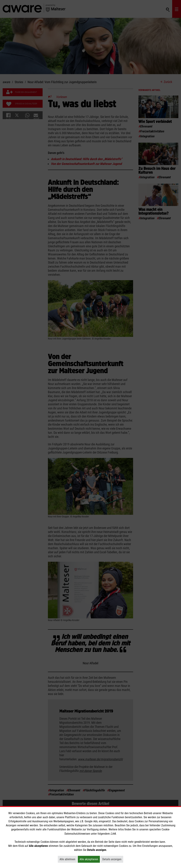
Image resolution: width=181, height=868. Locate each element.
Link (113, 833)
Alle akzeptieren (90, 859)
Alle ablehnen (68, 859)
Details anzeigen (113, 859)
